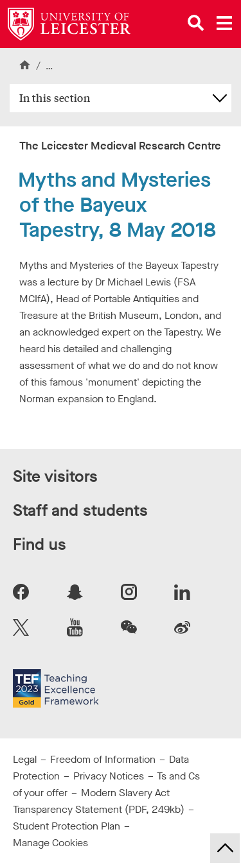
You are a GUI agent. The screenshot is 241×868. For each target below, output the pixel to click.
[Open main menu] (224, 23)
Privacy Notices (109, 776)
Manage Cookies (50, 843)
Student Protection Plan (67, 826)
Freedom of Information (103, 759)
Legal (25, 759)
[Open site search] (196, 23)
